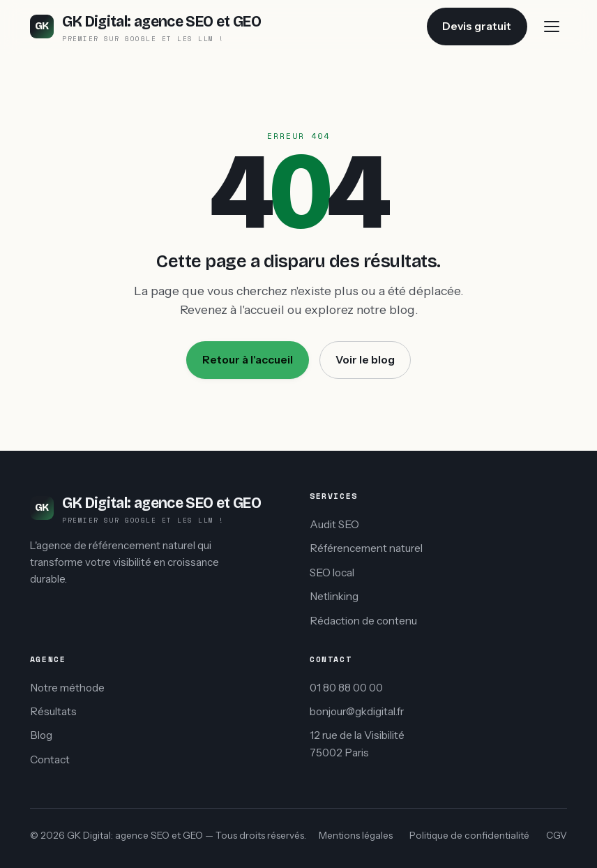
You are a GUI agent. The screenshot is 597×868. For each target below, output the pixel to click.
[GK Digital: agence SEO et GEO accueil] (145, 26)
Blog (41, 735)
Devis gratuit (477, 26)
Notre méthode (67, 688)
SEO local (332, 573)
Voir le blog (365, 360)
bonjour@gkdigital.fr (357, 711)
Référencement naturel (366, 548)
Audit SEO (334, 524)
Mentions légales (356, 835)
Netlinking (334, 596)
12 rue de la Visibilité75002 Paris (357, 744)
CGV (557, 835)
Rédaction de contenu (363, 621)
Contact (50, 759)
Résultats (53, 711)
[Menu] (552, 27)
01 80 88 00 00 (346, 688)
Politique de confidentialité (469, 835)
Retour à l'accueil (248, 360)
